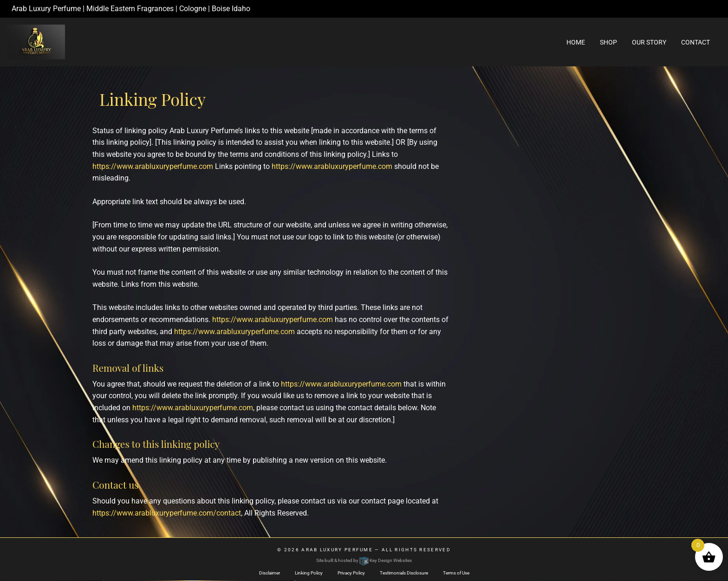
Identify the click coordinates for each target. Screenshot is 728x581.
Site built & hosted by (364, 560)
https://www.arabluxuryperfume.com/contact (167, 513)
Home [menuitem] (576, 42)
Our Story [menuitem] (649, 42)
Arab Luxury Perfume (337, 550)
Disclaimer (270, 573)
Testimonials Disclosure (404, 573)
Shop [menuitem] (608, 42)
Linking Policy (309, 573)
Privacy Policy (351, 573)
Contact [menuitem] (695, 42)
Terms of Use (456, 573)
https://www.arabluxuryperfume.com (153, 166)
